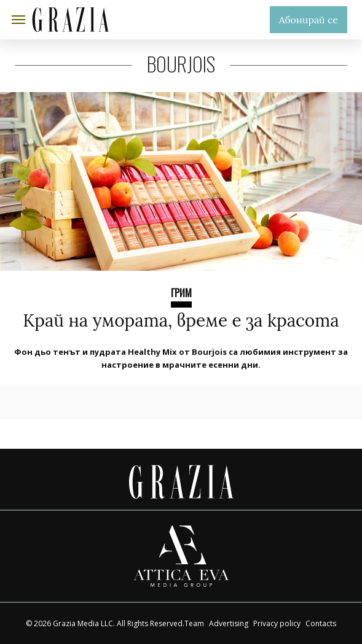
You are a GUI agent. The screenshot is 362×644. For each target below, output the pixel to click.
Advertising (229, 623)
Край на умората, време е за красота (181, 320)
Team (194, 623)
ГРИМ (181, 293)
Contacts (321, 623)
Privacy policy (277, 623)
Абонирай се (309, 20)
